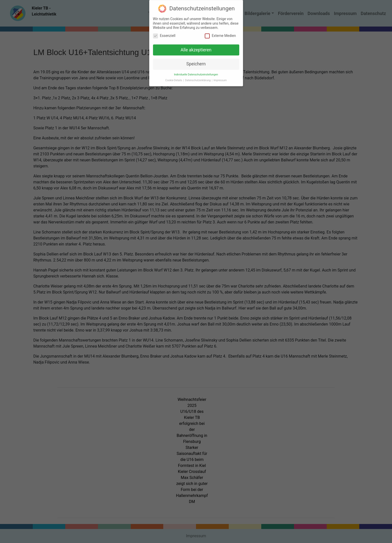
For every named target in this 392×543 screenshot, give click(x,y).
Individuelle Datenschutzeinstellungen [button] (196, 72)
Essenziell (164, 33)
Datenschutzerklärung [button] (198, 77)
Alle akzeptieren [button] (196, 47)
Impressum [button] (220, 77)
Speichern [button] (196, 61)
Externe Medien (220, 33)
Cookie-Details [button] (174, 77)
